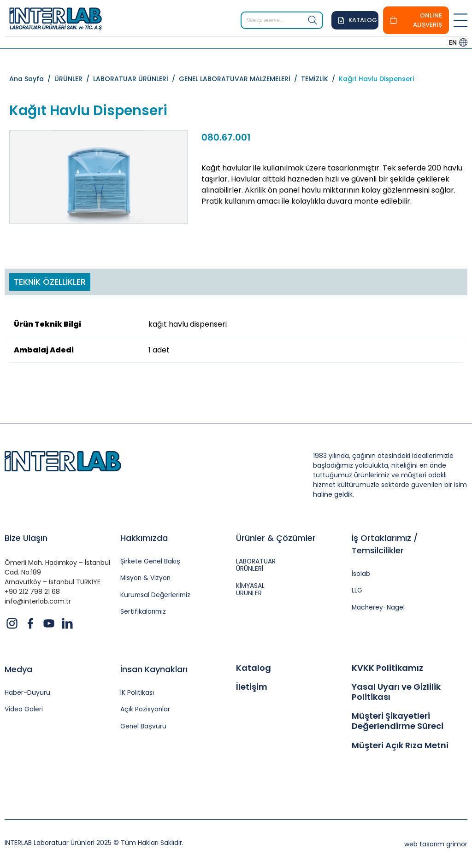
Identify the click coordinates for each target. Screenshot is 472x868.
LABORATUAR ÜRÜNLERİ (256, 566)
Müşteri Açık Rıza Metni (400, 745)
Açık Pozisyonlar (145, 710)
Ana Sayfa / (32, 79)
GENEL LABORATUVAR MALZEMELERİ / (240, 79)
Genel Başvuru (144, 727)
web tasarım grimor (436, 844)
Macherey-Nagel (379, 608)
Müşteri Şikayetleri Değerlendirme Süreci (398, 721)
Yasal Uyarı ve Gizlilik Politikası (396, 692)
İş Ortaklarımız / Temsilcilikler (385, 544)
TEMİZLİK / (320, 79)
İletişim (252, 687)
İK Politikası (137, 693)
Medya (18, 669)
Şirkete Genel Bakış (150, 562)
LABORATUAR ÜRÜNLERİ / (136, 79)
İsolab (361, 574)
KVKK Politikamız (387, 668)
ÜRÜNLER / (74, 79)
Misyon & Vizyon (146, 578)
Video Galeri (24, 710)
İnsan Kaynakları (154, 669)
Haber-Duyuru (27, 693)
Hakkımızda (144, 538)
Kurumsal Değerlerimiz (156, 595)
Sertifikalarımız (144, 613)
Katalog (254, 668)
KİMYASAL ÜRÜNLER (251, 590)
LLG (357, 591)
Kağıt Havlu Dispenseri (376, 79)
